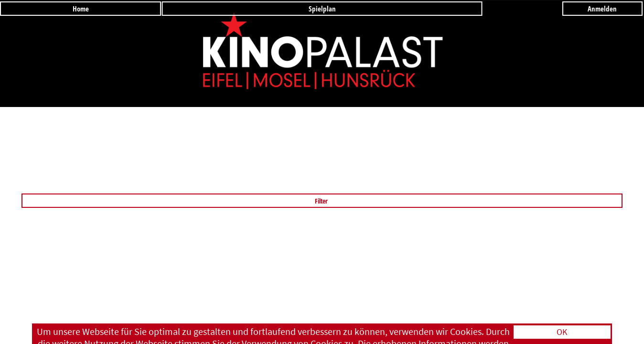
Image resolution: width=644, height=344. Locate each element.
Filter (322, 201)
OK (562, 332)
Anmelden (602, 9)
